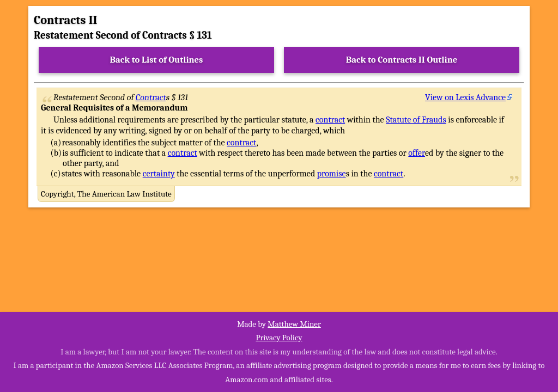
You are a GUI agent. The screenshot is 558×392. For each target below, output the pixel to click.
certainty (159, 174)
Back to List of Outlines (157, 60)
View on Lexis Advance (465, 97)
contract (330, 120)
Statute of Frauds (416, 120)
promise (332, 174)
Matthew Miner (294, 324)
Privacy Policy (279, 338)
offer (417, 153)
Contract (151, 97)
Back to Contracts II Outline (402, 60)
